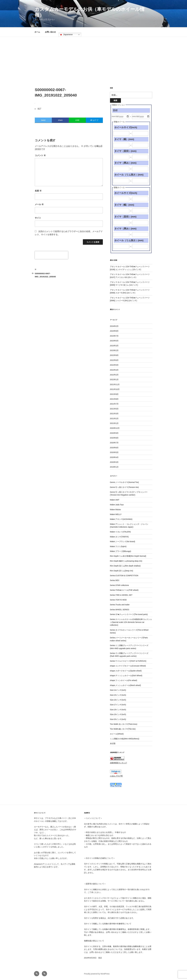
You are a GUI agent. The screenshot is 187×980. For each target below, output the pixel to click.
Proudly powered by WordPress (97, 974)
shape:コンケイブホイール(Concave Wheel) (128, 666)
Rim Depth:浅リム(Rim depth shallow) (125, 566)
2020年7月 (114, 443)
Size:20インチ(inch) (118, 719)
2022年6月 (114, 360)
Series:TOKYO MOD (118, 600)
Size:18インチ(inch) (118, 710)
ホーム (37, 32)
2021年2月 (114, 418)
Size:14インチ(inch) (118, 690)
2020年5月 (114, 452)
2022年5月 (114, 365)
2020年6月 (114, 448)
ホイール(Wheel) (117, 734)
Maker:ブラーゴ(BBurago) (121, 551)
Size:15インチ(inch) (118, 695)
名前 (38, 191)
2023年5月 (114, 341)
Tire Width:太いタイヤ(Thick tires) (124, 724)
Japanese (66, 35)
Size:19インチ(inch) (118, 714)
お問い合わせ (50, 32)
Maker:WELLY (116, 514)
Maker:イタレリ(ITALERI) (120, 532)
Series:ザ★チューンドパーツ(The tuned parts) (129, 614)
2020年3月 (114, 462)
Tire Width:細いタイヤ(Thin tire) (123, 729)
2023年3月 (114, 346)
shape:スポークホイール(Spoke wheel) (126, 671)
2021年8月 (114, 399)
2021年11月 (115, 384)
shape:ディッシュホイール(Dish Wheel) (126, 676)
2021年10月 (115, 389)
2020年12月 (115, 428)
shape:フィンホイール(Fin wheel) (124, 680)
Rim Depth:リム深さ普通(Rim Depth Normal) (128, 556)
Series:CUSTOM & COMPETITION (124, 576)
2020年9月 (114, 433)
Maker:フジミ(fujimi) (118, 546)
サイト (38, 218)
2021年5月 (114, 409)
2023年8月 (114, 331)
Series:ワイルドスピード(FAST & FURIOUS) (128, 661)
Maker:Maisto (115, 510)
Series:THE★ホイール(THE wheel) (124, 590)
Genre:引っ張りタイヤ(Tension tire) (124, 487)
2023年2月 (114, 350)
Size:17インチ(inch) (118, 705)
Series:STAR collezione (119, 585)
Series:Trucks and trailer (120, 605)
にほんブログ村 (116, 776)
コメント (40, 155)
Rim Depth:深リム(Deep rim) (122, 571)
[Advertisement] (94, 56)
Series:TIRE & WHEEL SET (121, 595)
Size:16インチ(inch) (118, 700)
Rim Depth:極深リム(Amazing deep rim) (126, 561)
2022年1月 (114, 380)
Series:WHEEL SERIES (120, 610)
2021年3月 (114, 414)
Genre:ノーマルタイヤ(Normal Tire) (124, 482)
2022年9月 (114, 355)
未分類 (113, 743)
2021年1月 (114, 423)
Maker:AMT (115, 500)
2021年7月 (114, 404)
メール (39, 204)
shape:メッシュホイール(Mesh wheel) (125, 685)
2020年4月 (114, 457)
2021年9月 (114, 394)
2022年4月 (114, 370)
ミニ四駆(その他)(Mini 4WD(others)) (125, 739)
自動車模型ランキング (118, 763)
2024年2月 (114, 326)
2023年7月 (114, 336)
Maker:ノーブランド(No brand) (123, 542)
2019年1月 (114, 467)
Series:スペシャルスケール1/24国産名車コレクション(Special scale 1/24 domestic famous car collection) (131, 622)
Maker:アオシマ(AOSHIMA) (121, 519)
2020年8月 (114, 438)
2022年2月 (114, 375)
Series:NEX (115, 580)
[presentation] (51, 255)
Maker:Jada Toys (117, 505)
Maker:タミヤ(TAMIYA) (119, 537)
